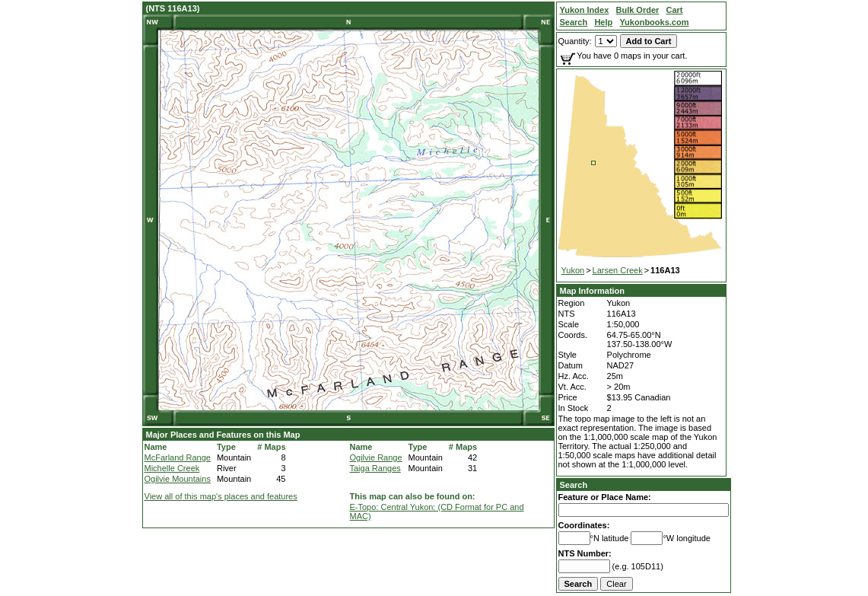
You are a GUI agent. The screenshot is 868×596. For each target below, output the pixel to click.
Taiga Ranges (375, 468)
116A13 (665, 270)
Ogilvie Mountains (178, 479)
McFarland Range (178, 457)
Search (574, 485)
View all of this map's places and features (221, 496)
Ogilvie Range (376, 457)
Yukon (573, 270)
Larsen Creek (618, 270)
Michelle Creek (172, 468)
